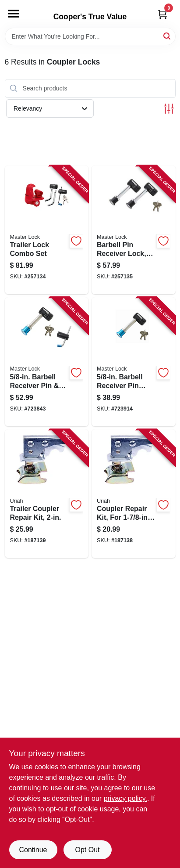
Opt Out (87, 850)
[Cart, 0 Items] (162, 14)
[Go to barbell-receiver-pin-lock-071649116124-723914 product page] (134, 362)
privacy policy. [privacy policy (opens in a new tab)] (125, 798)
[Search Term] (90, 36)
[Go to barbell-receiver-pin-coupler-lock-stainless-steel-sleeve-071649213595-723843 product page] (47, 362)
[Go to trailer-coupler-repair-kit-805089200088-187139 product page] (47, 494)
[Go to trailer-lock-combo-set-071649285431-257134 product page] (47, 230)
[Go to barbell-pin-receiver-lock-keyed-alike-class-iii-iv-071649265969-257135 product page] (134, 230)
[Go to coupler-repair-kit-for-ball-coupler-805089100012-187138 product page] (134, 494)
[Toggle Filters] (169, 109)
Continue (33, 850)
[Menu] (14, 14)
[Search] (168, 36)
